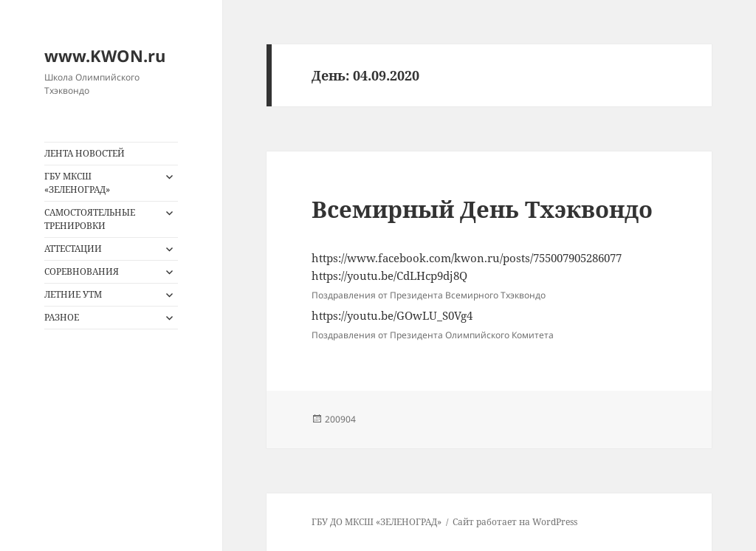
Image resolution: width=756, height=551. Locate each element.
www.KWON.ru (105, 55)
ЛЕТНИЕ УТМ (73, 294)
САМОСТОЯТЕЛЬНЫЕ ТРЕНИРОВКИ (90, 219)
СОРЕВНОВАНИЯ (82, 271)
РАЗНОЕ (62, 317)
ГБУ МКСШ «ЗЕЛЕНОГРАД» (77, 183)
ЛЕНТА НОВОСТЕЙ (85, 153)
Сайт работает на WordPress (515, 522)
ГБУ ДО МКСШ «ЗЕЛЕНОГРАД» (377, 522)
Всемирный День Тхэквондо (482, 209)
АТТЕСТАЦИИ (73, 249)
